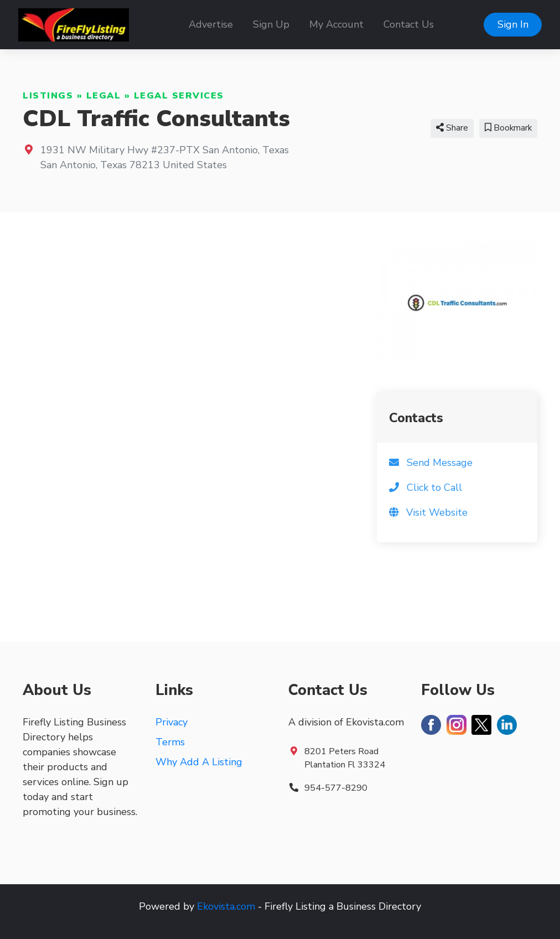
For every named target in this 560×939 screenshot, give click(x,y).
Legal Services (179, 96)
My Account (336, 24)
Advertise (211, 24)
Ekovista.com (226, 906)
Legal (104, 96)
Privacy (172, 722)
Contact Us (409, 24)
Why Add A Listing (199, 762)
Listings (48, 96)
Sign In (513, 24)
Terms (170, 742)
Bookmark (508, 128)
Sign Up (271, 24)
